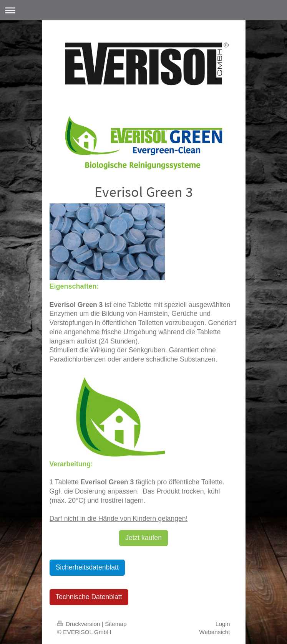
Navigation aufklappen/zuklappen (143, 10)
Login (223, 624)
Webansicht (214, 632)
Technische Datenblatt (89, 597)
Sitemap (116, 624)
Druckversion (80, 624)
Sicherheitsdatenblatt (87, 567)
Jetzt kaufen (143, 538)
